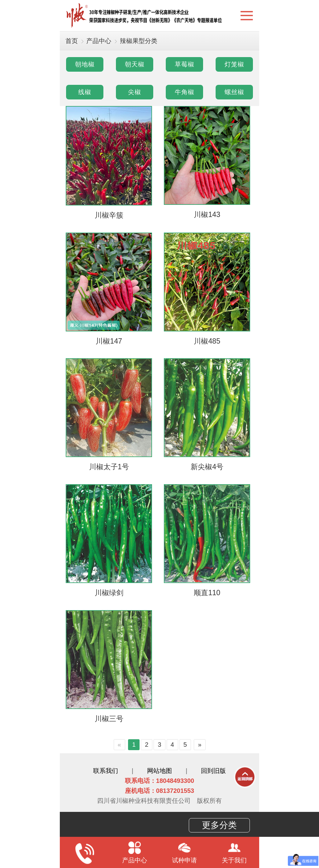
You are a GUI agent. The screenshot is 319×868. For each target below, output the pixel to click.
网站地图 (159, 771)
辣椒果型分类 (139, 41)
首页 (72, 41)
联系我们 (106, 771)
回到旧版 (213, 771)
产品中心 (99, 41)
